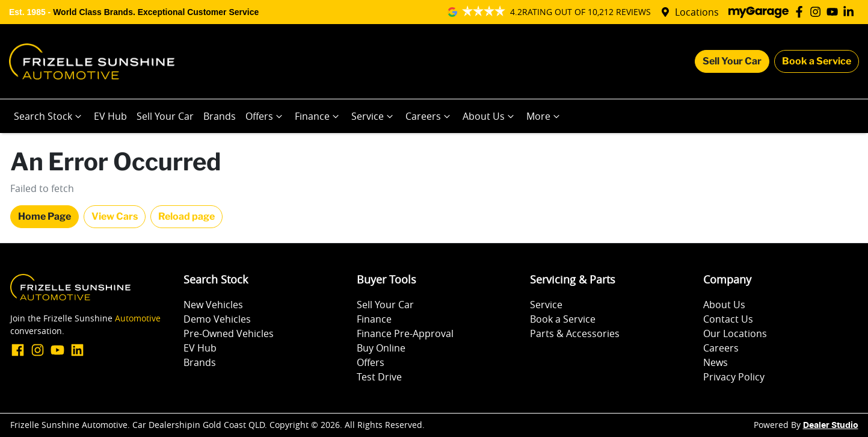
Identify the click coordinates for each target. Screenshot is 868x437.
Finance (318, 116)
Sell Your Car (732, 61)
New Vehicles (213, 305)
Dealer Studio (831, 426)
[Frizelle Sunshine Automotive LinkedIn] (851, 12)
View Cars (115, 216)
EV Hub (110, 116)
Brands (220, 116)
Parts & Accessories (575, 333)
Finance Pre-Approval (405, 333)
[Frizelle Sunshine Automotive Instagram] (818, 12)
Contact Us (728, 319)
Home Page (45, 216)
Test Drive (379, 377)
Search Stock (49, 116)
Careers (429, 116)
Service (374, 116)
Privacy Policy (734, 377)
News (716, 362)
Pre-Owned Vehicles (229, 333)
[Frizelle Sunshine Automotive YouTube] (835, 12)
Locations (697, 12)
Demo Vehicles (217, 319)
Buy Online (381, 348)
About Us (490, 116)
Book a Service (817, 61)
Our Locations (735, 333)
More (544, 116)
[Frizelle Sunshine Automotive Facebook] (802, 12)
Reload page (186, 216)
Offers (265, 116)
